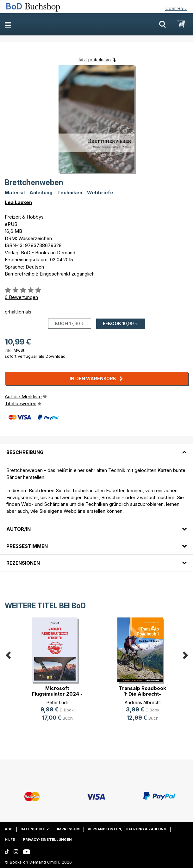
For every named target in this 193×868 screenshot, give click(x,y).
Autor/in (19, 529)
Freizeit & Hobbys (24, 217)
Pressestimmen (27, 546)
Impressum (68, 829)
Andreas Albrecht (143, 702)
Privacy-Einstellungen (47, 840)
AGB (9, 829)
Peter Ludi (57, 702)
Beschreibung (25, 452)
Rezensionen (23, 563)
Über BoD (176, 8)
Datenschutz (35, 829)
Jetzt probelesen (94, 59)
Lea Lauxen (18, 202)
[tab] (96, 449)
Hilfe (10, 840)
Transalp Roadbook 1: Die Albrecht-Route (143, 694)
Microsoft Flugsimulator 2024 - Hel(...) (57, 694)
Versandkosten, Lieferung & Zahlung (127, 829)
